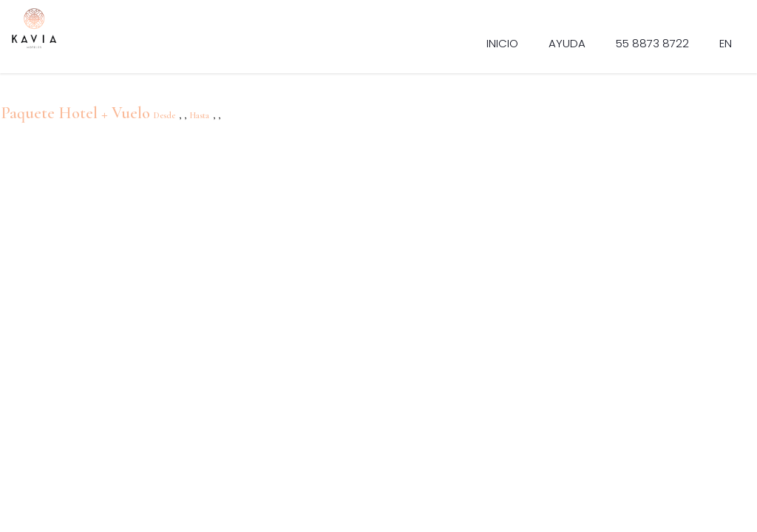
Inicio (502, 43)
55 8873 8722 (652, 43)
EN (726, 43)
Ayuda (567, 43)
